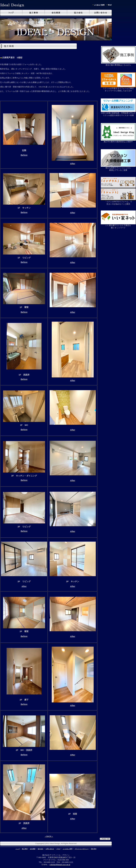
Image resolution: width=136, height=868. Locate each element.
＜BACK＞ (49, 836)
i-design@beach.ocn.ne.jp (60, 865)
